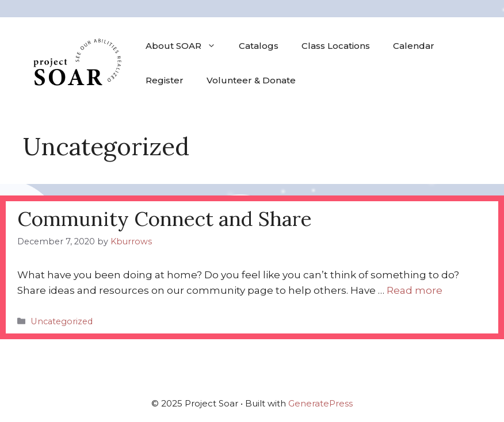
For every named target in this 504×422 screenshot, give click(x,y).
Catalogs (259, 46)
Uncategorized (62, 321)
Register (165, 80)
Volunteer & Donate (251, 80)
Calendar (414, 46)
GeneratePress (320, 403)
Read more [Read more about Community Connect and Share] (415, 290)
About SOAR (186, 46)
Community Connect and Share (165, 219)
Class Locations (336, 46)
